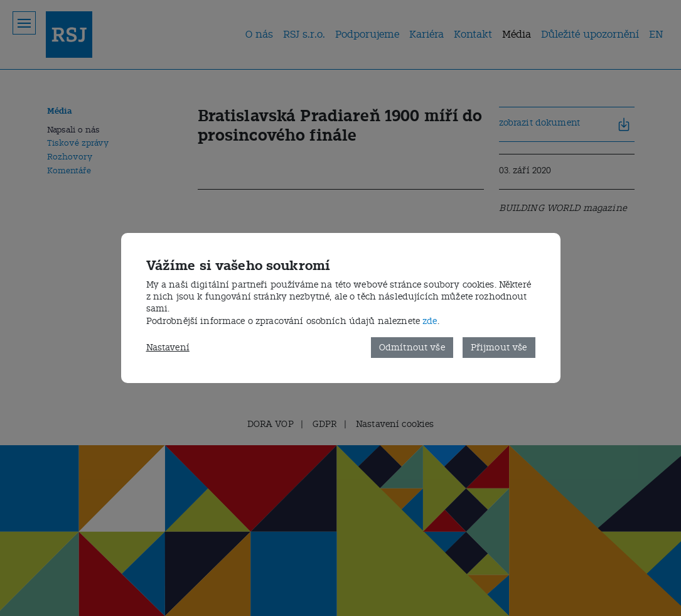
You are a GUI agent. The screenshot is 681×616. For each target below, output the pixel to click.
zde (430, 321)
